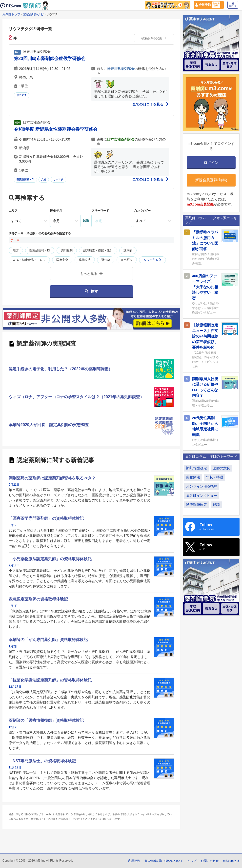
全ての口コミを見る (151, 104)
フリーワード (100, 211)
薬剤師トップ (11, 14)
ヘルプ (192, 861)
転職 (216, 505)
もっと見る (152, 260)
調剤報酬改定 (197, 468)
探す (91, 291)
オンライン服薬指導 (202, 486)
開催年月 (56, 211)
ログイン (233, 5)
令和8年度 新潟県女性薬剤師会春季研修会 (56, 129)
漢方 (16, 250)
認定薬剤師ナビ (33, 14)
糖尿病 (128, 250)
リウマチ (22, 95)
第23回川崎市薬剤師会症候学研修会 (50, 59)
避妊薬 (106, 260)
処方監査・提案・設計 (98, 250)
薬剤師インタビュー (202, 496)
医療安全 (62, 260)
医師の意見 (222, 468)
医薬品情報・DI (25, 179)
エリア (13, 211)
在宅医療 (127, 260)
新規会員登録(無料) (211, 180)
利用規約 (134, 861)
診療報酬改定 (197, 505)
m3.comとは (231, 861)
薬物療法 (85, 260)
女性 (44, 179)
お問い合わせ (210, 861)
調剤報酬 (67, 250)
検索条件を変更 (154, 38)
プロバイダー (142, 211)
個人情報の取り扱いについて (164, 861)
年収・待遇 (215, 477)
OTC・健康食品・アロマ (29, 260)
